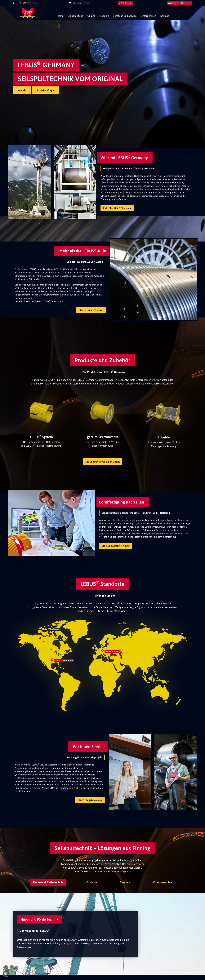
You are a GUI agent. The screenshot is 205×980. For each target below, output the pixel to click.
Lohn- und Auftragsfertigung (116, 546)
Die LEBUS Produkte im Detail (102, 461)
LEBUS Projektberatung (90, 800)
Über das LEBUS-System (91, 310)
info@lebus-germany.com (80, 3)
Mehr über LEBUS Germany (117, 208)
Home (60, 16)
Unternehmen (148, 16)
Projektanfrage (125, 3)
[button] (6, 974)
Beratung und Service (125, 16)
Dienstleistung (75, 16)
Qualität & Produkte (98, 16)
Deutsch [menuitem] (175, 3)
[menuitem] (173, 3)
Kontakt (165, 16)
